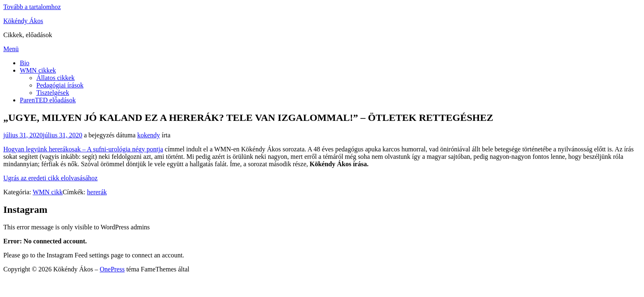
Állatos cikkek (56, 78)
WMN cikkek (38, 70)
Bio (25, 63)
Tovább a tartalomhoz (32, 7)
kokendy (148, 135)
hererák (97, 192)
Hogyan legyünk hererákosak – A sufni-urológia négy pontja (83, 149)
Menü (11, 49)
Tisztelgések (53, 93)
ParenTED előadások (48, 100)
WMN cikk (47, 192)
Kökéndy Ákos (23, 21)
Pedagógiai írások (60, 85)
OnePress (112, 269)
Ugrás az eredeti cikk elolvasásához (50, 178)
